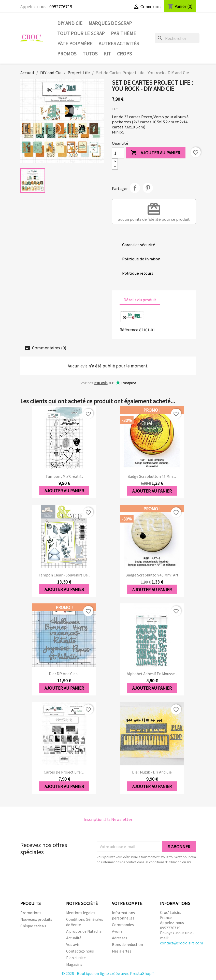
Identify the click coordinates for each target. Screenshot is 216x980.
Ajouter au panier (156, 153)
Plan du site (76, 958)
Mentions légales (81, 913)
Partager (135, 188)
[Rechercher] (177, 38)
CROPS (124, 53)
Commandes (123, 925)
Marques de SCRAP (110, 23)
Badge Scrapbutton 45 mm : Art (152, 575)
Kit (107, 53)
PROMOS (67, 53)
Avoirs (117, 931)
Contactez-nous (80, 951)
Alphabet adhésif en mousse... (152, 674)
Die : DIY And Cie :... (64, 674)
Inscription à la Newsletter (108, 819)
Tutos (90, 53)
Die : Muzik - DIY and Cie (152, 772)
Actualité (74, 938)
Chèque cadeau (33, 926)
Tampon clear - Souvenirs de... (64, 575)
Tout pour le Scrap (81, 33)
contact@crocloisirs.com (182, 943)
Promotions (31, 913)
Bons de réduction (127, 944)
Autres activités (119, 43)
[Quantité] (118, 153)
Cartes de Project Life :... (64, 772)
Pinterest (148, 188)
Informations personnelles (123, 915)
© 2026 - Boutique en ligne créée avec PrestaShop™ (108, 973)
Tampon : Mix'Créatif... (64, 476)
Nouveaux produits (36, 919)
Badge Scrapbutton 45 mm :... (152, 476)
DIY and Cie (70, 23)
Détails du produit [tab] (140, 300)
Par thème (124, 33)
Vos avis (73, 944)
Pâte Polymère (75, 43)
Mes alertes (122, 951)
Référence (129, 330)
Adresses (120, 938)
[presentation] (139, 879)
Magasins (74, 964)
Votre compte (127, 903)
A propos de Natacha (84, 931)
